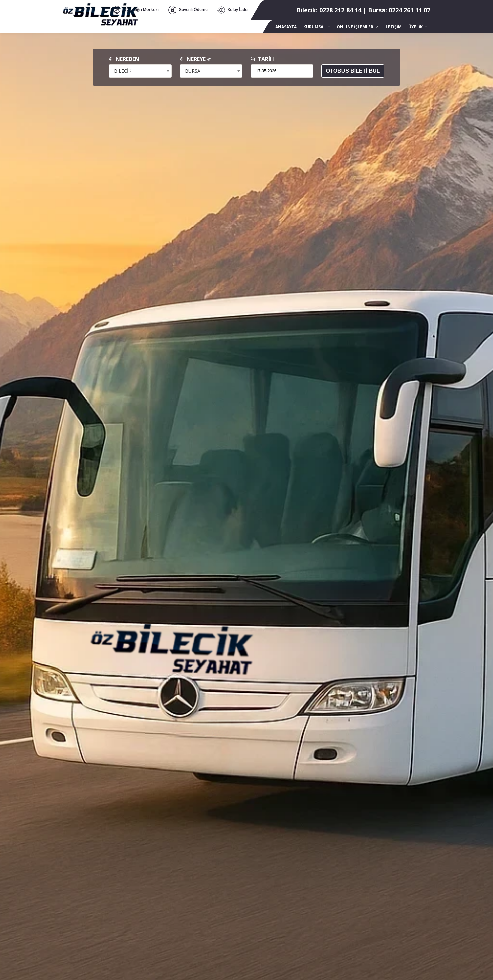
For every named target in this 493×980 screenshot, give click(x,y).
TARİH (262, 59)
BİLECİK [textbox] (123, 71)
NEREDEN (124, 59)
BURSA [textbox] (193, 71)
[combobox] (140, 71)
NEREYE (195, 59)
